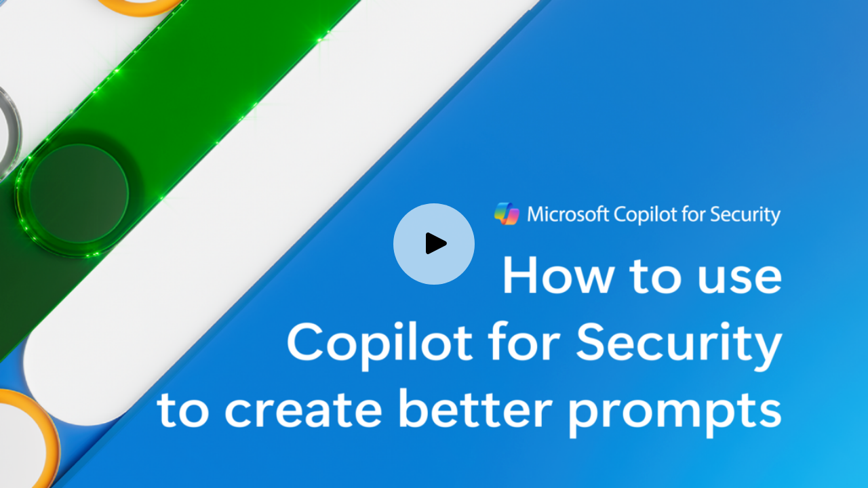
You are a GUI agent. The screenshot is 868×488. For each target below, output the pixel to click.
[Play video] (434, 244)
